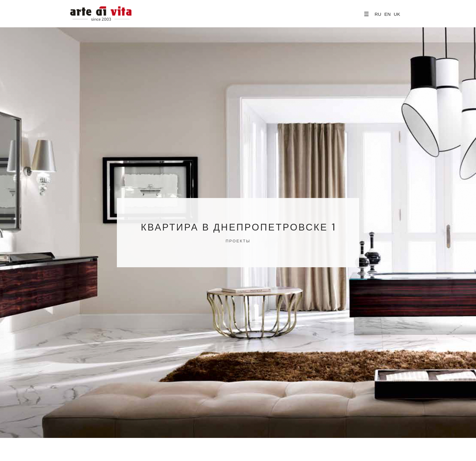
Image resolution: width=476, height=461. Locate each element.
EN (388, 14)
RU (378, 14)
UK (397, 14)
